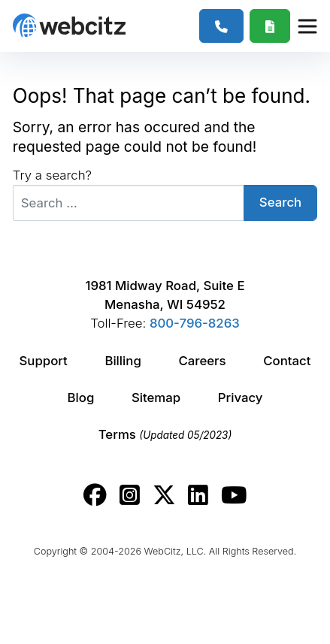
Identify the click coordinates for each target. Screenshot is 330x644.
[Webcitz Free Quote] (270, 26)
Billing (123, 361)
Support (43, 361)
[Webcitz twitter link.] (164, 495)
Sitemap (156, 398)
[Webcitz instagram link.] (130, 495)
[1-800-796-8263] (221, 26)
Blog (81, 398)
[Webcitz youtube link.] (234, 495)
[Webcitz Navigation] (307, 26)
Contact (287, 361)
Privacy (241, 398)
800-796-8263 (195, 323)
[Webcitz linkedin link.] (198, 495)
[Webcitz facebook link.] (95, 495)
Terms (165, 434)
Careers (202, 361)
